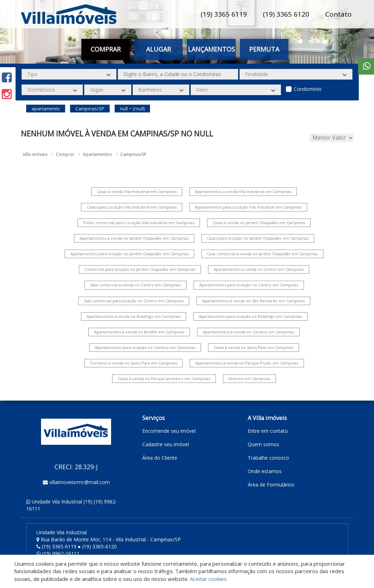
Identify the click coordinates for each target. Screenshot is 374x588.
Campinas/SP (133, 154)
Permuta (264, 49)
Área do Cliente (160, 458)
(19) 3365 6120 (286, 14)
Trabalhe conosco (268, 458)
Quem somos (263, 444)
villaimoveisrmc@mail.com (79, 482)
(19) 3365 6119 (224, 14)
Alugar (159, 49)
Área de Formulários (271, 485)
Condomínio (308, 89)
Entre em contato (268, 431)
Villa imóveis (35, 154)
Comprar (106, 49)
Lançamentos (211, 49)
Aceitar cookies (208, 579)
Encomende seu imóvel (169, 431)
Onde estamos (265, 471)
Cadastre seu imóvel (166, 444)
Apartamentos (97, 154)
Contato (338, 14)
